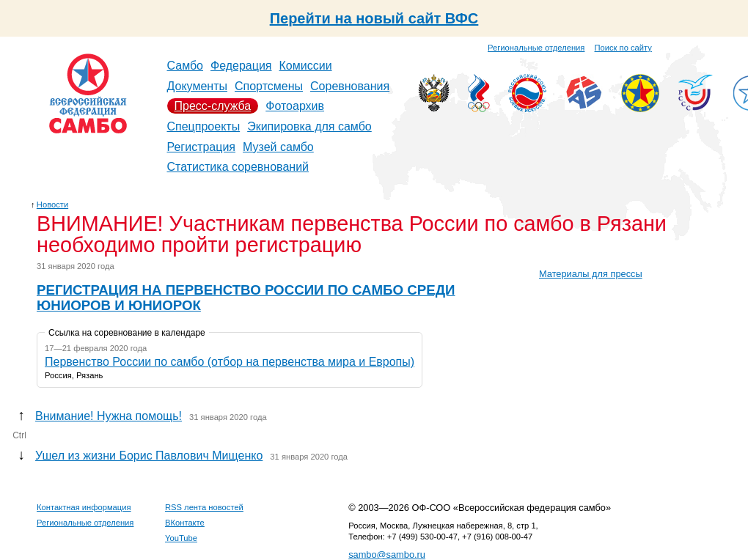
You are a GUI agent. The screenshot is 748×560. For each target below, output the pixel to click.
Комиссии (306, 66)
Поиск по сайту (623, 48)
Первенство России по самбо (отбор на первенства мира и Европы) (230, 362)
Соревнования (350, 86)
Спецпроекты (204, 126)
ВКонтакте (185, 523)
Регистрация (202, 147)
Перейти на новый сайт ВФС (374, 18)
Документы (197, 86)
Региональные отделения (536, 48)
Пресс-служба (213, 106)
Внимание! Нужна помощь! (109, 416)
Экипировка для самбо (309, 126)
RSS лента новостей (204, 507)
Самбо (186, 66)
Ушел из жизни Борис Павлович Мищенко (149, 456)
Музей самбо (278, 147)
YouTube (181, 538)
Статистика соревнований (238, 167)
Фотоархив (295, 106)
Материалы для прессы (591, 274)
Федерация (241, 66)
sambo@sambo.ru (387, 555)
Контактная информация (84, 507)
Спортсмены (269, 86)
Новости (52, 205)
